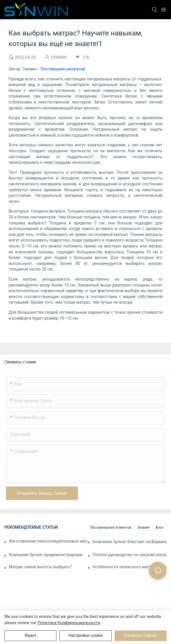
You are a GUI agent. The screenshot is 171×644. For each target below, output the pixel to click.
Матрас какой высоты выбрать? (40, 567)
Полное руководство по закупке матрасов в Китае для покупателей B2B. (130, 555)
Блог (160, 528)
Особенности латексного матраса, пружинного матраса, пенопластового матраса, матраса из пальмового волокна (130, 567)
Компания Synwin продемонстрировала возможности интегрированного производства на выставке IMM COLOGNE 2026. (46, 555)
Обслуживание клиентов (111, 528)
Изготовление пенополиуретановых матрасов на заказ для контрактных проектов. (48, 541)
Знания (144, 528)
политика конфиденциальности (69, 623)
